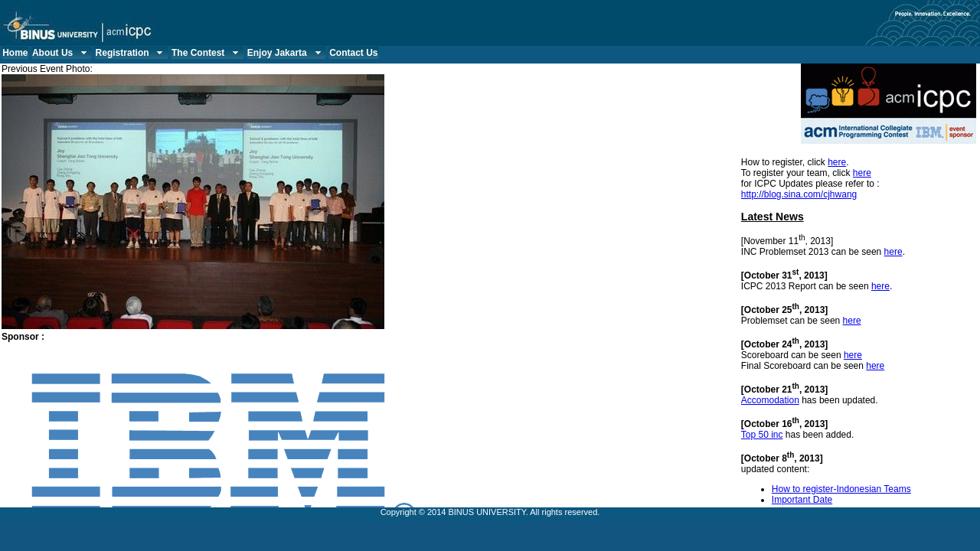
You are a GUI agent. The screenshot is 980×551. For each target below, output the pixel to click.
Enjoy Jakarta (286, 53)
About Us (61, 53)
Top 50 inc (762, 435)
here (837, 162)
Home (15, 53)
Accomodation (770, 400)
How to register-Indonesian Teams (841, 489)
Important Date (802, 500)
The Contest (207, 53)
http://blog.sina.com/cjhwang (799, 194)
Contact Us (353, 53)
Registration (131, 53)
